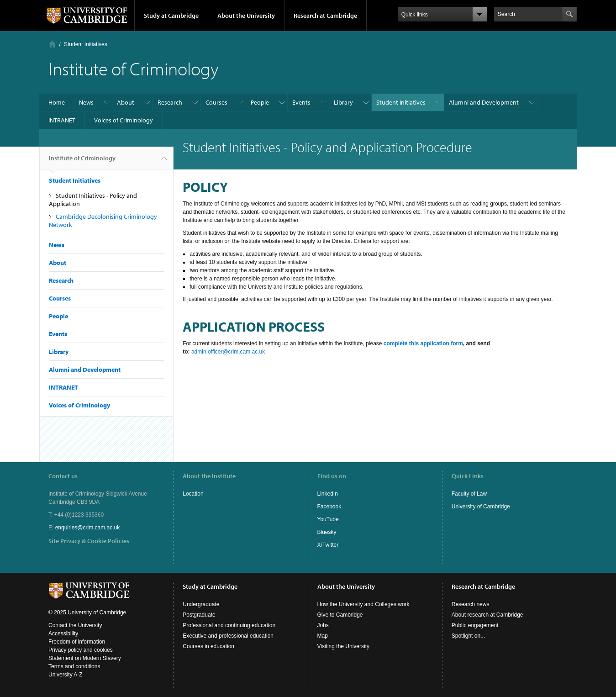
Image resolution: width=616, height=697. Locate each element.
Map (323, 636)
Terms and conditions (74, 666)
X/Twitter (328, 545)
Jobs (323, 625)
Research (170, 102)
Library (343, 102)
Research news (471, 604)
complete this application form (423, 343)
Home (52, 44)
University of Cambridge (481, 507)
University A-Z (66, 675)
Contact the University (75, 625)
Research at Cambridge (325, 16)
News (86, 102)
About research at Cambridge (487, 615)
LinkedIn (328, 494)
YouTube (328, 519)
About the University (246, 16)
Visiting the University (344, 646)
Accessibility (63, 634)
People (260, 102)
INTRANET (62, 120)
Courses (216, 102)
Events (301, 102)
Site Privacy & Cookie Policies (89, 541)
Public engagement (475, 625)
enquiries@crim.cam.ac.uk (88, 528)
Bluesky (327, 532)
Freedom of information (77, 642)
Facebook (329, 507)
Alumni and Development (484, 102)
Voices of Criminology (124, 120)
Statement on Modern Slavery (85, 658)
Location (193, 494)
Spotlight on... (468, 636)
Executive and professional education (228, 636)
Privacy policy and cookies (81, 650)
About (126, 102)
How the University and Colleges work (363, 604)
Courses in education (208, 646)
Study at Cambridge (171, 16)
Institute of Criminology (82, 162)
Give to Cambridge (340, 615)
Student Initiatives (86, 44)
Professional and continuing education (229, 625)
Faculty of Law (469, 494)
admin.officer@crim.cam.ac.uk (228, 352)
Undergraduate (201, 604)
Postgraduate (199, 615)
